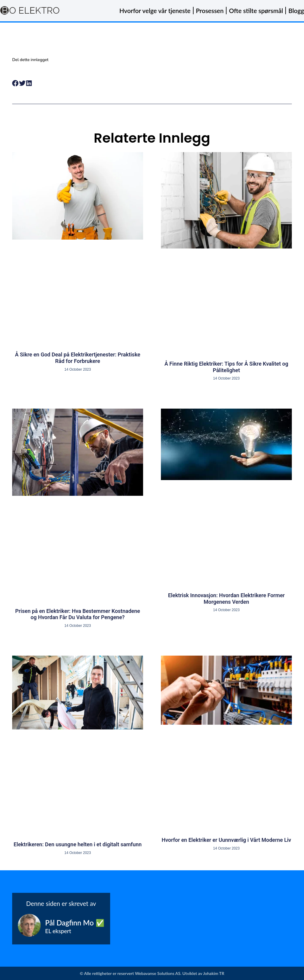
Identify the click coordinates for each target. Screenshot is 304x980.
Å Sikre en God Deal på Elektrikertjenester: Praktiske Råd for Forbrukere (78, 358)
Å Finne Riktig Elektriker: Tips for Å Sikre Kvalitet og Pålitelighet (226, 367)
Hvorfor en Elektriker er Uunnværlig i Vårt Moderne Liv (226, 840)
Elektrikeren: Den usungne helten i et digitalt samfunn (78, 844)
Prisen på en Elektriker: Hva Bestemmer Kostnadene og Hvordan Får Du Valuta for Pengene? (77, 614)
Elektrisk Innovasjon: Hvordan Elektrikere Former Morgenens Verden (226, 599)
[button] (16, 83)
